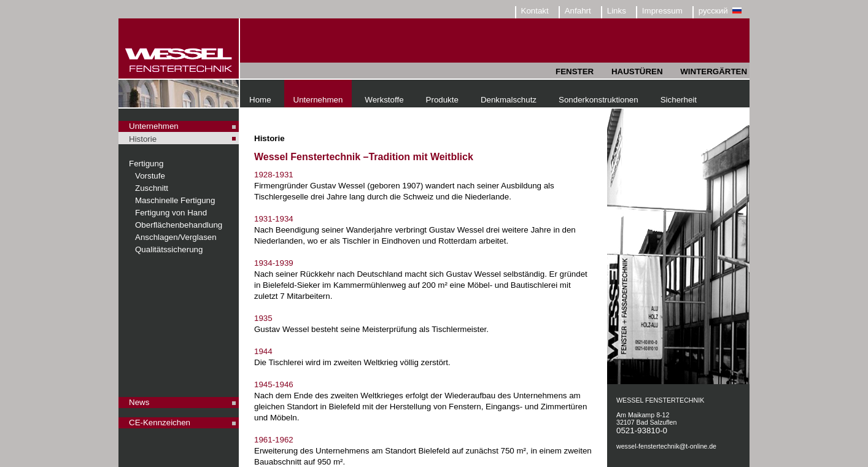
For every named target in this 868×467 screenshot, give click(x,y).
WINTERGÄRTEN (714, 71)
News (139, 402)
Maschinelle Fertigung (175, 200)
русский (720, 11)
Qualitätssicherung (169, 249)
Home (260, 100)
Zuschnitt (152, 188)
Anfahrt (578, 11)
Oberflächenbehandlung (179, 225)
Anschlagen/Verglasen (176, 237)
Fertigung (146, 164)
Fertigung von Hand (171, 213)
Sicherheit (679, 100)
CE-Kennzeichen (160, 423)
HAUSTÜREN (637, 71)
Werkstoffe (384, 100)
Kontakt (535, 11)
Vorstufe (150, 176)
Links (617, 11)
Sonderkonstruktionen (599, 100)
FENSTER (575, 71)
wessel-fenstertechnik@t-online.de (666, 446)
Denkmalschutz (509, 100)
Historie (143, 139)
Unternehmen (318, 100)
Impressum (662, 11)
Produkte (442, 100)
